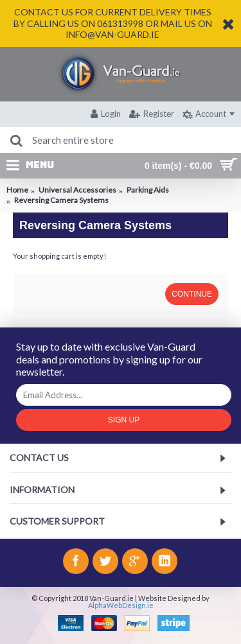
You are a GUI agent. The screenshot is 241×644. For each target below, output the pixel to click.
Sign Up (124, 420)
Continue (192, 294)
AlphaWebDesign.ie (121, 605)
